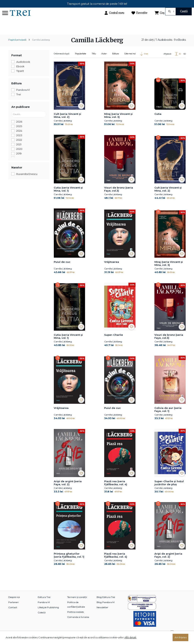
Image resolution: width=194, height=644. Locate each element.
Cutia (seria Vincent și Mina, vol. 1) (68, 196)
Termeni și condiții (77, 604)
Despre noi (14, 604)
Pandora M (44, 609)
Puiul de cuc (62, 268)
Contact (13, 614)
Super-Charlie (114, 341)
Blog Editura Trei (106, 604)
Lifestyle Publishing (48, 614)
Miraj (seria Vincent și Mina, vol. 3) (118, 122)
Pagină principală (17, 46)
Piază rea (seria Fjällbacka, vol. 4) (116, 489)
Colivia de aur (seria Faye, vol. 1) (168, 416)
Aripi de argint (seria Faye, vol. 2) (68, 489)
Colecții (42, 619)
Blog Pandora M (106, 609)
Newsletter (102, 614)
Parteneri (13, 609)
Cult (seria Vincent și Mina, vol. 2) (67, 122)
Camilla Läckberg (41, 46)
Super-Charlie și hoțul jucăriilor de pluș (169, 489)
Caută (184, 11)
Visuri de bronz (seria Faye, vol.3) (119, 196)
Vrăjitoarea (112, 268)
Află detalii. (131, 637)
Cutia (158, 121)
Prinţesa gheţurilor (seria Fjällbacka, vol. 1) (69, 562)
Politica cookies (75, 618)
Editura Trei (44, 604)
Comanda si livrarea (78, 623)
